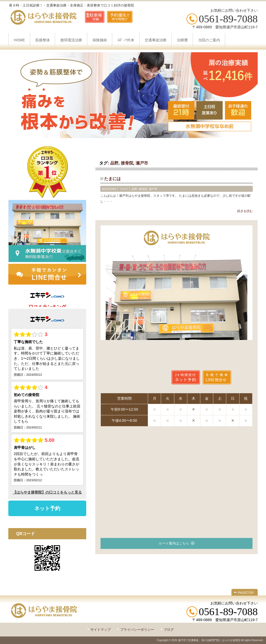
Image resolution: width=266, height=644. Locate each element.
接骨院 (127, 163)
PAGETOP (246, 593)
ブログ (124, 189)
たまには (112, 179)
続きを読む (245, 211)
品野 (114, 163)
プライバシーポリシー (137, 630)
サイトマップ (101, 630)
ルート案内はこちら (174, 543)
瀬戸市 (142, 163)
